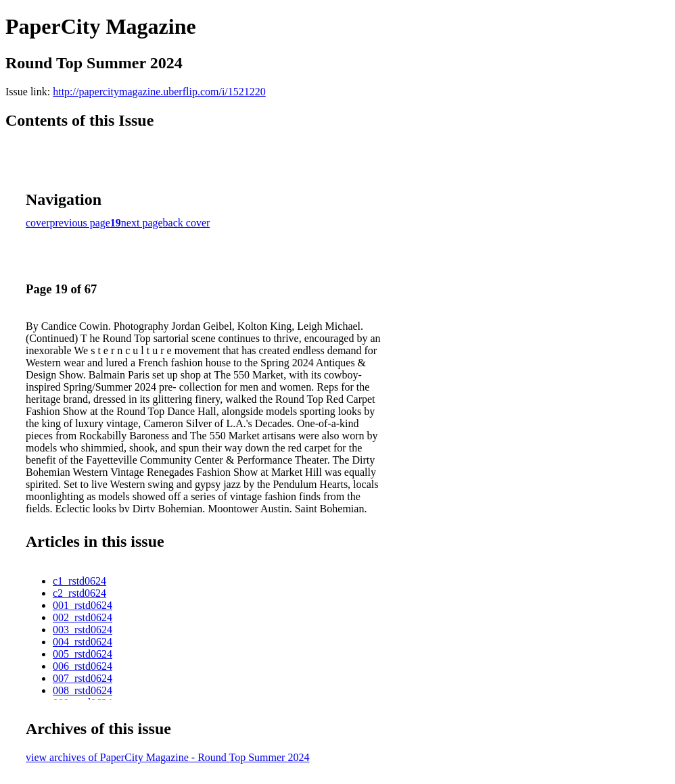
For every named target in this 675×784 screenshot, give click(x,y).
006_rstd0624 (83, 666)
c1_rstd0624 (79, 581)
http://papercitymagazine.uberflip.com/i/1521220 (159, 92)
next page (142, 223)
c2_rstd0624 (79, 593)
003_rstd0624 (83, 630)
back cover (187, 223)
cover (38, 223)
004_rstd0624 (83, 642)
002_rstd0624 (83, 617)
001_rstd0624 (83, 605)
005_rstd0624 (83, 654)
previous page (80, 223)
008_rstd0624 (83, 690)
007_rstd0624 (83, 678)
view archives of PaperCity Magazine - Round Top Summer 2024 (167, 757)
